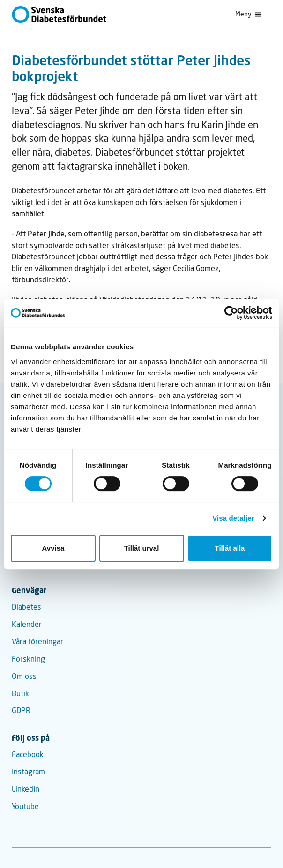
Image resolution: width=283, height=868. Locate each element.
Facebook (28, 754)
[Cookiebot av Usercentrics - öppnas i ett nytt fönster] (231, 313)
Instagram (28, 772)
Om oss (24, 676)
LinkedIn (26, 789)
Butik (20, 693)
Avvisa (53, 548)
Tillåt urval (142, 548)
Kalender (27, 624)
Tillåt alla (230, 548)
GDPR (21, 710)
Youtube (25, 806)
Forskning (28, 659)
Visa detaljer (233, 518)
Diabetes (26, 607)
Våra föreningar (37, 641)
